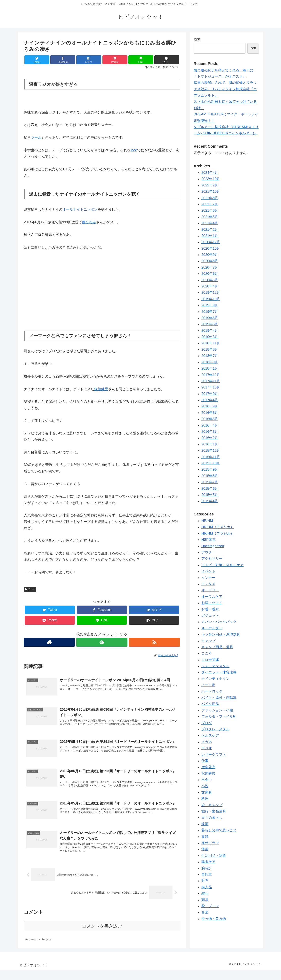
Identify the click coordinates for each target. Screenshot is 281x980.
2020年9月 (210, 255)
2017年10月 (211, 387)
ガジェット (210, 615)
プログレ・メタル (215, 729)
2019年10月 (211, 299)
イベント (208, 571)
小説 (205, 786)
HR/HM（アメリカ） (218, 527)
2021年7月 (210, 204)
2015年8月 (210, 476)
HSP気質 (209, 540)
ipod (134, 150)
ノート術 (208, 685)
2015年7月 (210, 482)
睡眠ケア (208, 862)
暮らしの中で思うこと (219, 830)
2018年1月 (210, 368)
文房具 (207, 792)
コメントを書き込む (102, 936)
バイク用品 (210, 704)
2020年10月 (211, 248)
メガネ (207, 742)
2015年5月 (210, 495)
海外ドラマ (210, 843)
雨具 (205, 900)
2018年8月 (210, 349)
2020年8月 (210, 261)
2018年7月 (210, 356)
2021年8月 (210, 198)
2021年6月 (210, 210)
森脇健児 (101, 389)
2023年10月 (211, 179)
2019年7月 (210, 312)
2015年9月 (210, 469)
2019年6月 (210, 318)
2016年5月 (210, 419)
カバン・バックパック (219, 622)
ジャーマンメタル (215, 666)
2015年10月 (211, 463)
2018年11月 (211, 343)
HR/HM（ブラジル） (218, 533)
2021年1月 (210, 236)
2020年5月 (210, 280)
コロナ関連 (210, 660)
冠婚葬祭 (208, 773)
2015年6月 (210, 489)
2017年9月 (210, 394)
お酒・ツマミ (212, 603)
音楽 (205, 912)
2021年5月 (210, 217)
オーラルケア (212, 597)
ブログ (207, 723)
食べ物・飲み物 (214, 919)
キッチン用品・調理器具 (221, 634)
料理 (205, 799)
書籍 (205, 837)
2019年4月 (210, 331)
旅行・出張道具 (214, 811)
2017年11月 (211, 381)
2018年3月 (210, 362)
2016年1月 (210, 444)
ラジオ (30, 589)
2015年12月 (211, 451)
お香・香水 (210, 609)
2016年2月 (210, 438)
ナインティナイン (215, 679)
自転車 (207, 874)
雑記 (205, 893)
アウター (208, 552)
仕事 (205, 761)
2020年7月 (210, 267)
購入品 (207, 887)
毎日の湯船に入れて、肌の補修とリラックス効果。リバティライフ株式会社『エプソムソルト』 (225, 89)
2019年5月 (210, 324)
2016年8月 (210, 413)
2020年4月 (210, 286)
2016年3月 (210, 432)
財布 (205, 881)
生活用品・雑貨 (214, 856)
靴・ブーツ (210, 906)
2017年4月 (210, 400)
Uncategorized (213, 546)
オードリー (210, 590)
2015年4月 (210, 501)
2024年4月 (210, 173)
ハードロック (212, 691)
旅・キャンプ (212, 805)
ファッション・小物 (217, 710)
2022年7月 (210, 185)
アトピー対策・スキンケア (222, 565)
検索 (197, 39)
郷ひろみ (89, 222)
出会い (207, 780)
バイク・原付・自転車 (219, 698)
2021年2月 (210, 230)
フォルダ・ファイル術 (219, 717)
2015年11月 (211, 457)
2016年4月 (210, 425)
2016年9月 (210, 406)
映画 (205, 824)
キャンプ (208, 641)
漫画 (205, 849)
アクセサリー (212, 559)
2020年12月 (211, 242)
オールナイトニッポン (80, 209)
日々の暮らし (212, 818)
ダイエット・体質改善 (219, 672)
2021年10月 (211, 192)
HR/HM (207, 521)
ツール (36, 137)
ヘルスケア (210, 735)
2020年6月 (210, 274)
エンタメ (208, 584)
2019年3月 (210, 337)
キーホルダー (212, 628)
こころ (207, 653)
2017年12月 (211, 375)
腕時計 (207, 868)
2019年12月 (211, 293)
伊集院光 (208, 767)
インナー (208, 578)
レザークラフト (214, 755)
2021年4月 (210, 223)
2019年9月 (210, 305)
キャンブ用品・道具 (217, 647)
